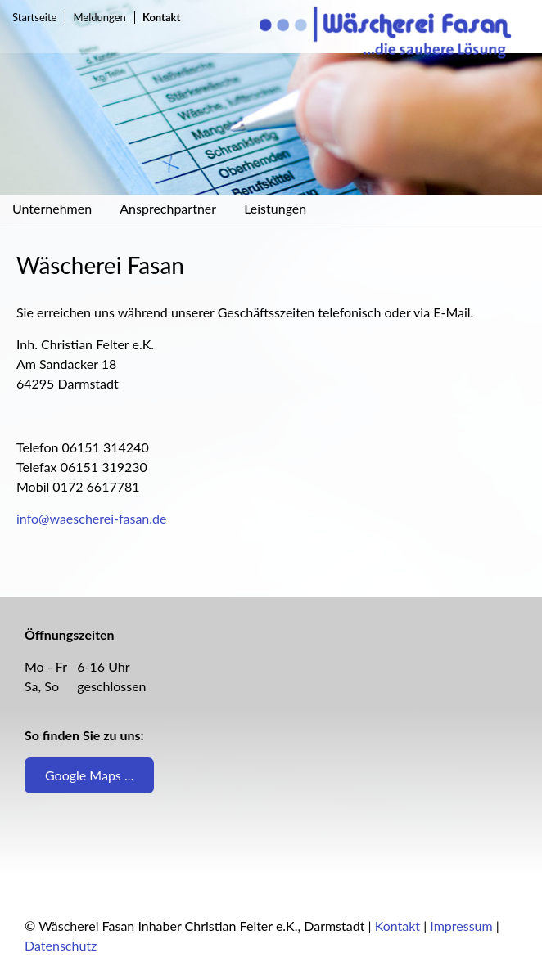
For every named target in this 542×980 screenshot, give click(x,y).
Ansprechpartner (168, 208)
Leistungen (275, 208)
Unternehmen (52, 208)
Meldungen (100, 17)
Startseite (34, 17)
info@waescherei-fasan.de (92, 518)
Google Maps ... (89, 775)
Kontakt (397, 926)
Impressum (461, 926)
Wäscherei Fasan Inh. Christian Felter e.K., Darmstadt (400, 34)
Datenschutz (61, 945)
